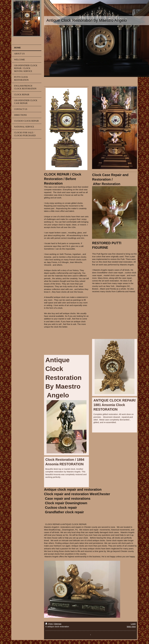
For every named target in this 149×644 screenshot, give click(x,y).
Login (133, 624)
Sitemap (58, 624)
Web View (131, 627)
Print (49, 624)
